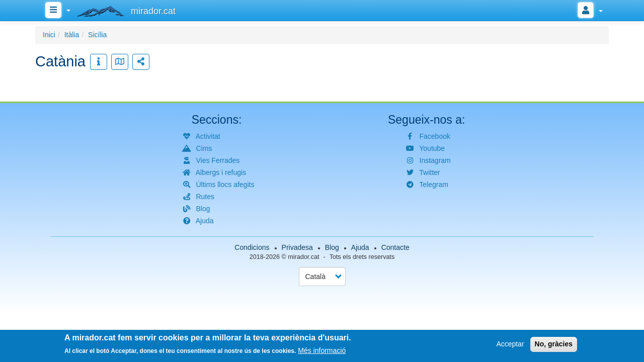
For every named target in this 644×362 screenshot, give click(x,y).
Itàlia (72, 35)
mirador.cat (303, 257)
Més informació (322, 351)
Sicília (97, 35)
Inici (49, 35)
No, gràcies (554, 344)
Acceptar (510, 344)
